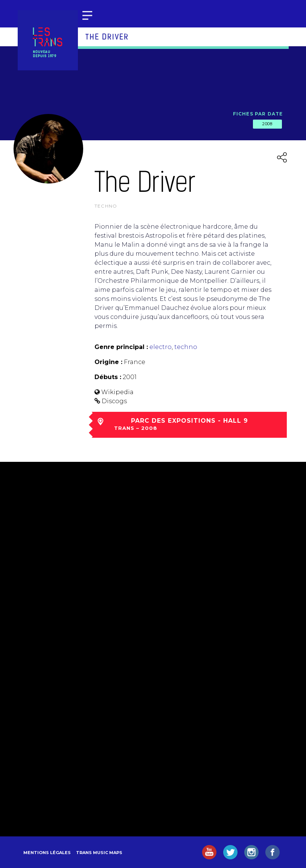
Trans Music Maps (99, 853)
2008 (267, 124)
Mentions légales (47, 853)
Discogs (114, 401)
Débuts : (108, 377)
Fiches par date (258, 114)
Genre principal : (121, 347)
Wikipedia (117, 392)
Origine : (108, 362)
